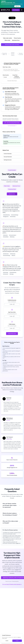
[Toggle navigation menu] (22, 10)
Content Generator (8, 154)
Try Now (12, 304)
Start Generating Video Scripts (12, 123)
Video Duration (6, 75)
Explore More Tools (12, 334)
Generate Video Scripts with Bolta (12, 45)
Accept (17, 641)
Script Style (15, 75)
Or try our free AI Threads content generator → (12, 584)
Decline (7, 641)
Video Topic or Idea (7, 67)
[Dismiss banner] (22, 6)
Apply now (17, 6)
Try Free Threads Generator (12, 48)
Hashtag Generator (8, 160)
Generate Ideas (12, 194)
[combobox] (7, 77)
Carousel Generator (8, 157)
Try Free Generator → (12, 126)
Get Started (16, 10)
